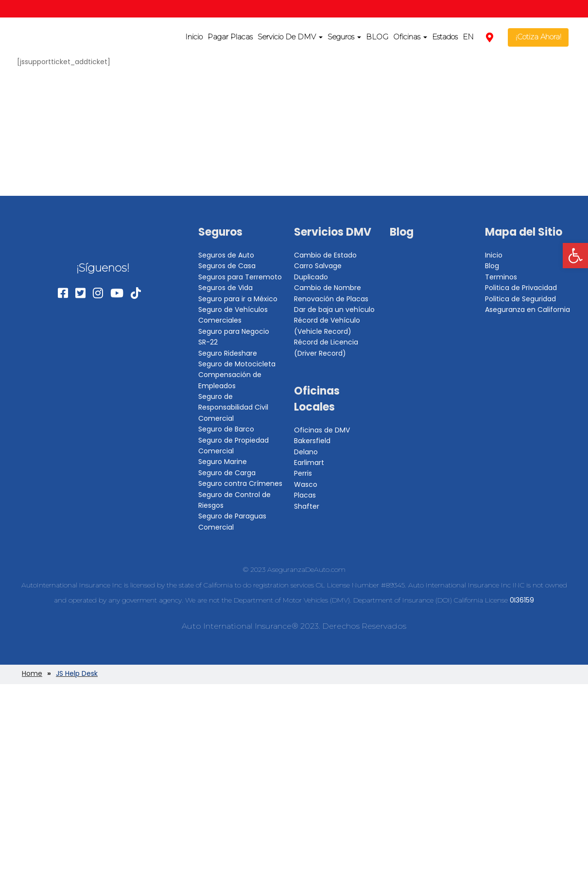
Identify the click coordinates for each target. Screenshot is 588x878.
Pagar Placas (230, 37)
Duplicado (311, 277)
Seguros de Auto (226, 255)
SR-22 (208, 342)
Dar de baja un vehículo (334, 310)
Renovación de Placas (331, 299)
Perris (303, 473)
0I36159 (522, 600)
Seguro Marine (223, 462)
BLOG (377, 37)
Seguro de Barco (226, 429)
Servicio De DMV (290, 37)
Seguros (344, 37)
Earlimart (309, 463)
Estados (445, 37)
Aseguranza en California (527, 310)
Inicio (194, 37)
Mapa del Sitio (524, 232)
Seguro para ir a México (238, 299)
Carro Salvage (318, 266)
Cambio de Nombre (328, 288)
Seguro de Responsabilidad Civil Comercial (233, 407)
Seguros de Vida (225, 288)
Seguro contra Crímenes (240, 483)
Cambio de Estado (325, 255)
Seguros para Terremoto (240, 277)
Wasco (306, 484)
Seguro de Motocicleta (237, 364)
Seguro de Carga (227, 473)
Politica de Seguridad (520, 299)
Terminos (501, 277)
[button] (575, 256)
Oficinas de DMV (322, 430)
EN (468, 37)
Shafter (307, 506)
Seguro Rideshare (228, 353)
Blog (402, 232)
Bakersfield (312, 441)
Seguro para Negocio (234, 331)
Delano (306, 452)
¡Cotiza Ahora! (538, 37)
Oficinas (410, 37)
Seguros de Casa (227, 266)
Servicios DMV (333, 232)
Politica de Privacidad (521, 288)
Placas (305, 495)
